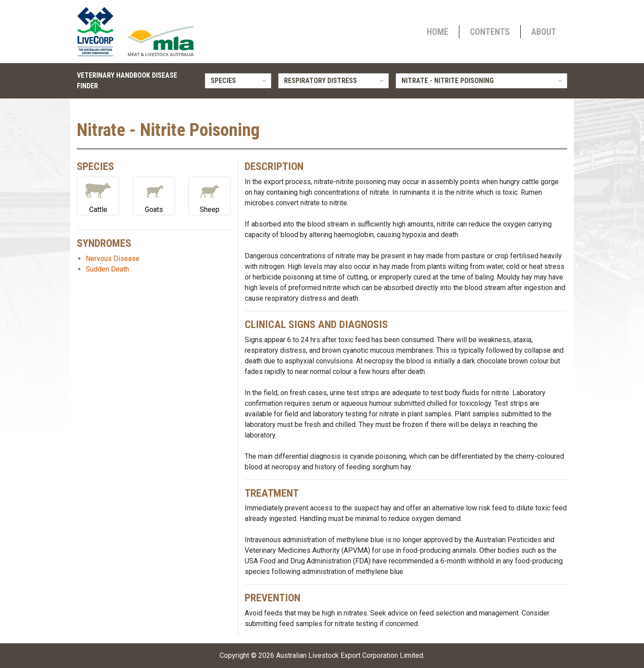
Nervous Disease (113, 259)
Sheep (209, 195)
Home (438, 32)
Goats (154, 195)
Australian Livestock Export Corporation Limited (350, 655)
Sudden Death (107, 269)
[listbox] (238, 81)
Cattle (98, 195)
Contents (490, 32)
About (544, 32)
